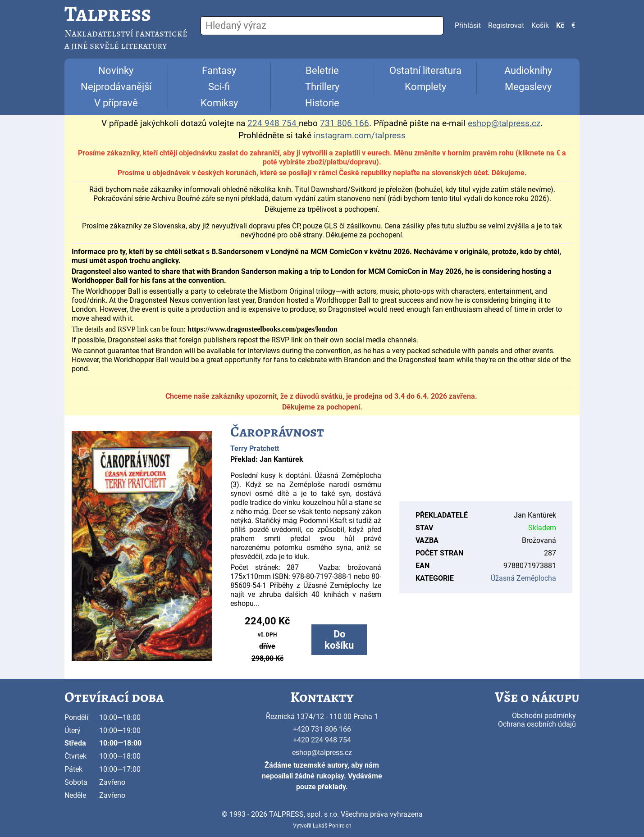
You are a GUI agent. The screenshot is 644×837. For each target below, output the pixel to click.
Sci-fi (219, 87)
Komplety (425, 87)
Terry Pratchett (255, 448)
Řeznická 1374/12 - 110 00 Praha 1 (322, 716)
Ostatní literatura (425, 71)
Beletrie (322, 71)
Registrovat (506, 25)
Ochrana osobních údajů (537, 724)
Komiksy (219, 103)
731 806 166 (345, 123)
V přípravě (116, 103)
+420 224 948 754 (322, 740)
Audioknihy (528, 71)
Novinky (116, 71)
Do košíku (339, 640)
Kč (560, 25)
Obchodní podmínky (544, 716)
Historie (322, 103)
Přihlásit (468, 25)
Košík (540, 25)
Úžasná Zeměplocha (523, 578)
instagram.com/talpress (360, 136)
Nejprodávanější (116, 87)
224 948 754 (272, 123)
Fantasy (219, 71)
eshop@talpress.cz (322, 753)
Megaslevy (528, 87)
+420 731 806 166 (322, 729)
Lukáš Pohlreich (332, 826)
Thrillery (322, 87)
